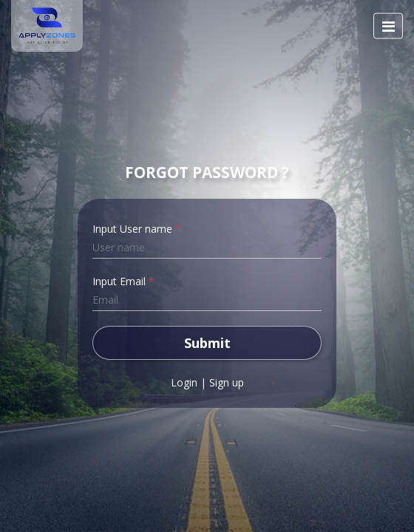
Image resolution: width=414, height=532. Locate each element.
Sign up (227, 382)
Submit (207, 343)
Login (184, 382)
